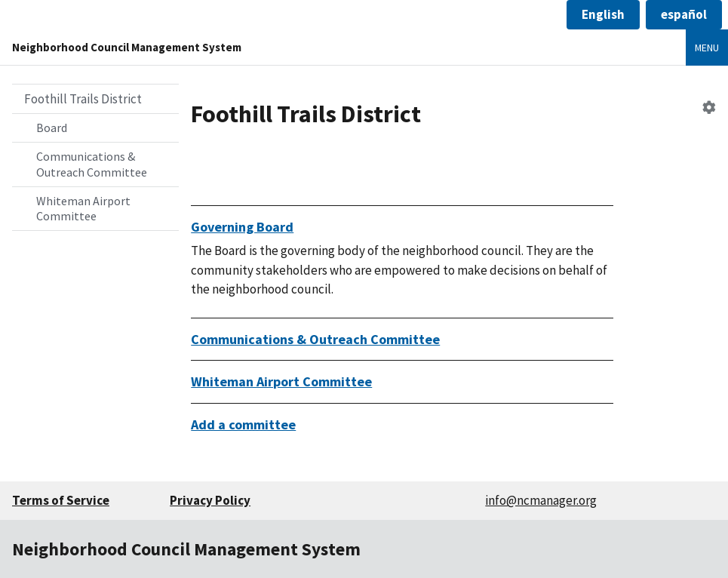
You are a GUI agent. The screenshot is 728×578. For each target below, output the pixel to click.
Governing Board (242, 227)
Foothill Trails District (83, 99)
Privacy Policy (210, 500)
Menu (707, 48)
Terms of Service (61, 500)
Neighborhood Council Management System (127, 47)
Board (52, 128)
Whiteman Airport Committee (83, 209)
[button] (603, 15)
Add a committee (243, 424)
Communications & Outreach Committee (92, 164)
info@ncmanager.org (541, 500)
